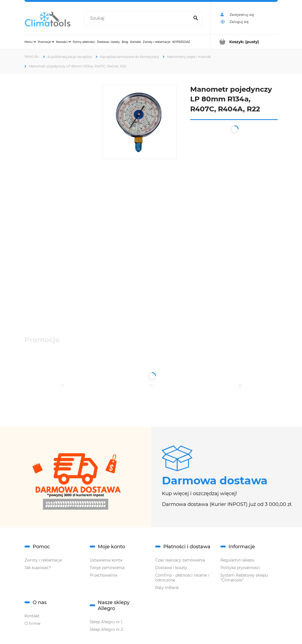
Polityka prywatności (240, 568)
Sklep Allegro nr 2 (106, 629)
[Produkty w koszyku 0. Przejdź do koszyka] (244, 42)
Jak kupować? (38, 568)
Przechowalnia (103, 575)
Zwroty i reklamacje (43, 560)
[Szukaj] (196, 18)
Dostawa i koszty (171, 568)
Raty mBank (167, 588)
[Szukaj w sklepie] (138, 18)
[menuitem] (30, 42)
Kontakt (32, 616)
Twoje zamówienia (107, 568)
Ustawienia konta (106, 560)
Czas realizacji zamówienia (180, 560)
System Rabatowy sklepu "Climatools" (244, 578)
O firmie (32, 624)
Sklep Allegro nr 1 (106, 622)
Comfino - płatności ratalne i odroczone (182, 578)
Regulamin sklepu (237, 560)
